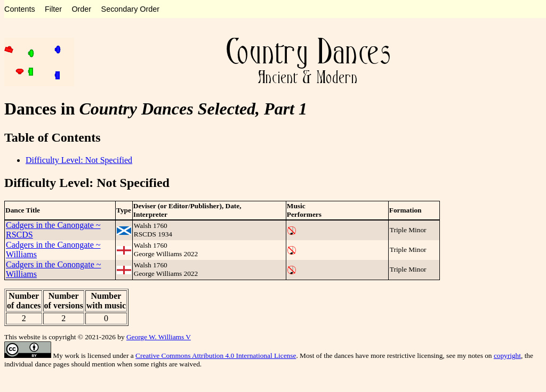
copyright (507, 356)
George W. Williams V (159, 337)
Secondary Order (131, 9)
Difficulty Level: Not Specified (79, 160)
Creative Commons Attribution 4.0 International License (216, 356)
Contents (20, 9)
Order (81, 9)
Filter (53, 9)
